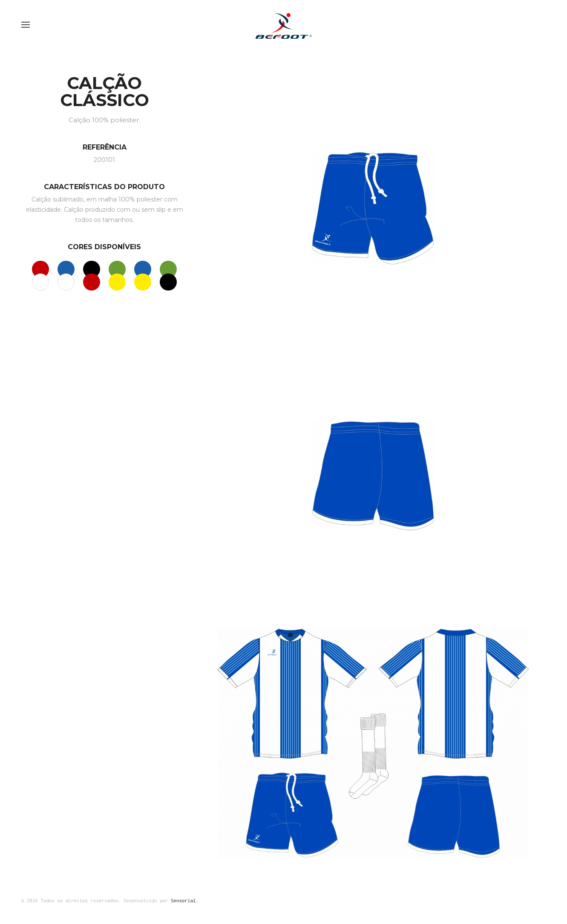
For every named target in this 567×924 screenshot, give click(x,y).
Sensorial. (185, 900)
